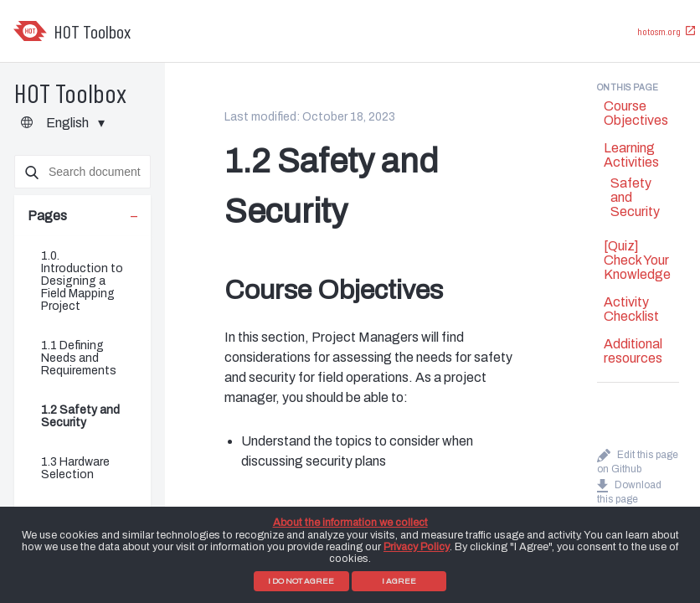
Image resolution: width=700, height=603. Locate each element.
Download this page (629, 490)
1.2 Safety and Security (80, 416)
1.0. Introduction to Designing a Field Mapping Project (82, 281)
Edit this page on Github (638, 459)
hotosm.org (659, 31)
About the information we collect (350, 523)
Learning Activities (631, 155)
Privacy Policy (417, 547)
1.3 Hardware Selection (75, 468)
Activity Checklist (631, 309)
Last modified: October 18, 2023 (310, 117)
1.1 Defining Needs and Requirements (79, 358)
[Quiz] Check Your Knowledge (637, 260)
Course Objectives (636, 113)
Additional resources (633, 351)
